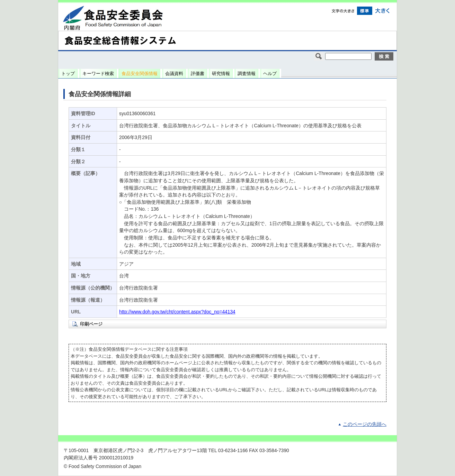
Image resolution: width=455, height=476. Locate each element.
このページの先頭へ (365, 424)
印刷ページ (91, 324)
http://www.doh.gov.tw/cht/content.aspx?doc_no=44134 (177, 312)
